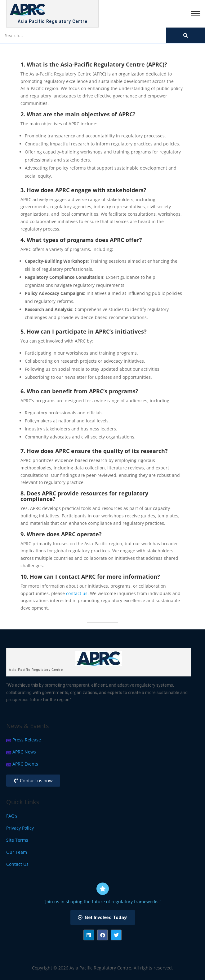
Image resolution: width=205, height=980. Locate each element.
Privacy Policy (20, 828)
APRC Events (25, 764)
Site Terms (17, 840)
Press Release (27, 740)
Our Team (17, 852)
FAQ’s (12, 816)
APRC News (24, 752)
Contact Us (17, 864)
